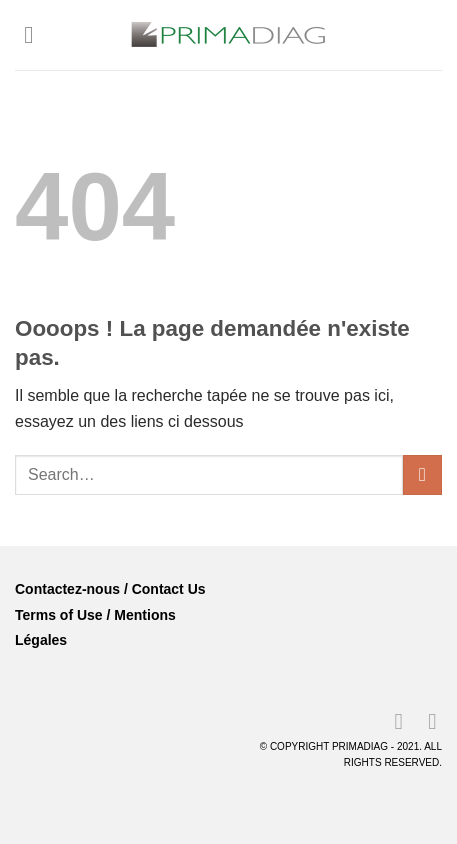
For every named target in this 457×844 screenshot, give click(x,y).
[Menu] (36, 34)
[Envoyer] (422, 474)
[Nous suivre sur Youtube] (425, 721)
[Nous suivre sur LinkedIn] (391, 721)
